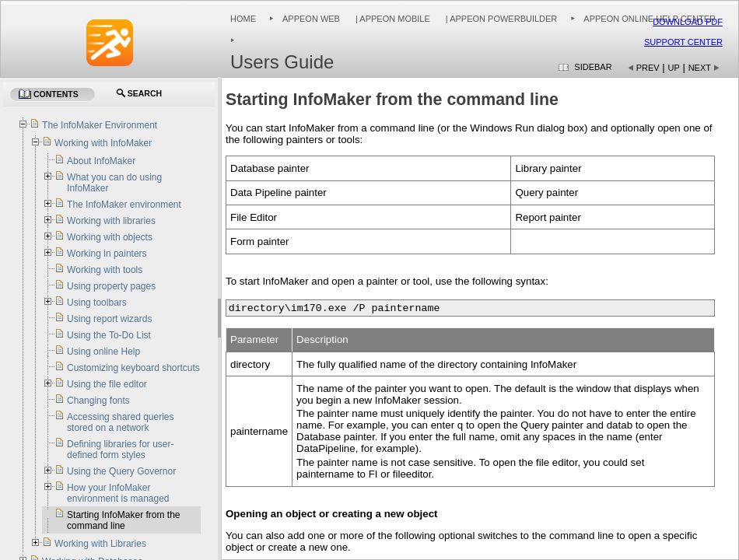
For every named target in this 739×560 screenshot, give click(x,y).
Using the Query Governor (121, 471)
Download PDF (688, 22)
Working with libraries (111, 221)
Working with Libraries (100, 544)
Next (700, 68)
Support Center (683, 42)
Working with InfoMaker (103, 143)
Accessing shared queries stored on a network (120, 422)
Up (674, 68)
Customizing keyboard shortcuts (133, 368)
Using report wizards (109, 319)
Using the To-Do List (109, 335)
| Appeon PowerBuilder (501, 19)
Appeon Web (311, 19)
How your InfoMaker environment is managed (118, 493)
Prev (648, 68)
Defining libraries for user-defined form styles (120, 450)
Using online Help (103, 352)
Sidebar (593, 67)
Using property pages (111, 286)
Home (243, 19)
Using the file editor (107, 384)
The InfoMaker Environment (100, 125)
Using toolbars (97, 303)
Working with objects (110, 237)
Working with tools (105, 270)
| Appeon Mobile (392, 19)
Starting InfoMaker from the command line (123, 520)
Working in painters (107, 254)
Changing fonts (98, 401)
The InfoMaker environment (124, 205)
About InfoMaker (101, 161)
